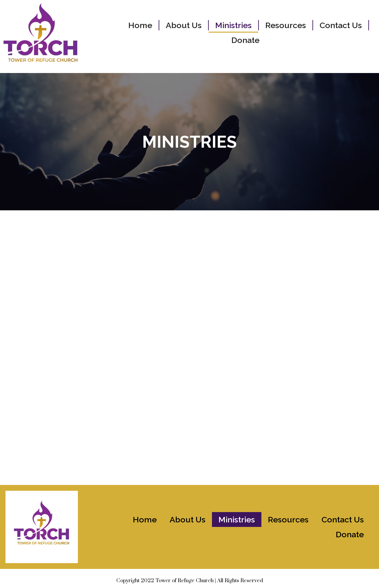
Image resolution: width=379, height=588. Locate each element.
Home (140, 25)
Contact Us (341, 25)
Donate (245, 40)
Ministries (233, 25)
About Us (184, 25)
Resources (286, 25)
